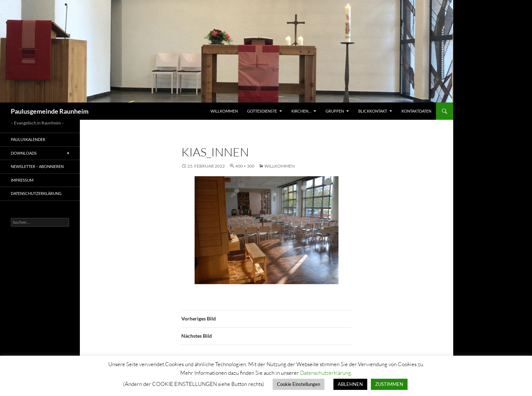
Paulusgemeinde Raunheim (50, 111)
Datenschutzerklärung (36, 193)
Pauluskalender (28, 139)
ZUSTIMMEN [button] (389, 384)
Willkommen (224, 111)
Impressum (22, 180)
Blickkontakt (373, 111)
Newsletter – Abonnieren (37, 166)
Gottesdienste (262, 111)
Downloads (24, 153)
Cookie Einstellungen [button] (299, 384)
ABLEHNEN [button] (350, 384)
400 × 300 (245, 166)
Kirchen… (301, 111)
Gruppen (335, 111)
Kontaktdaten (416, 111)
